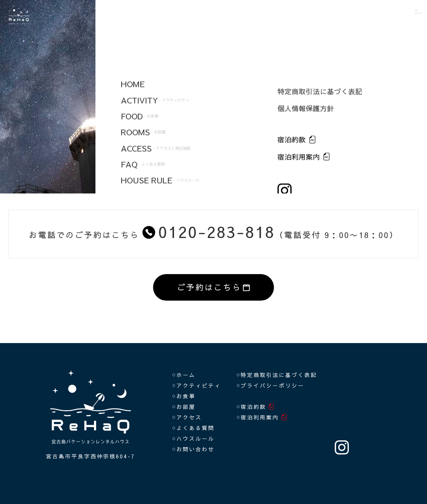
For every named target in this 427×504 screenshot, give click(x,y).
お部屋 (186, 407)
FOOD (155, 111)
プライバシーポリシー (273, 385)
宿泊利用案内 (260, 417)
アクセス (189, 417)
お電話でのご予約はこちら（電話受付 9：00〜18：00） (214, 231)
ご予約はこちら (214, 287)
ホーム (186, 375)
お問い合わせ (195, 449)
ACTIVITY (181, 88)
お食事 (186, 396)
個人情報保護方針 (306, 113)
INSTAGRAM (342, 447)
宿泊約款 (292, 144)
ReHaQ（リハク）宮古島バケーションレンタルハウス (44, 28)
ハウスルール (195, 438)
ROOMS (161, 133)
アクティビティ (199, 385)
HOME (143, 66)
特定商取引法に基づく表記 (320, 96)
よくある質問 (195, 428)
